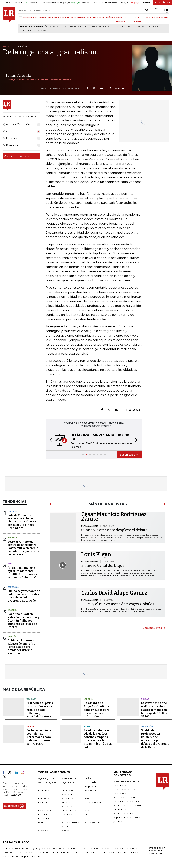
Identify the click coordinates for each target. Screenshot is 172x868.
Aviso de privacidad (124, 797)
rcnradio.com (98, 852)
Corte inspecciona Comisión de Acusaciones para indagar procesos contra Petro (39, 737)
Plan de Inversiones (139, 27)
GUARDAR (117, 88)
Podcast (43, 822)
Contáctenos (121, 793)
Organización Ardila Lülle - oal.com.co (157, 851)
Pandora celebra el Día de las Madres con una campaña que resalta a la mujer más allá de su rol (98, 739)
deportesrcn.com (31, 856)
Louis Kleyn (96, 554)
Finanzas (43, 802)
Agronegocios (46, 778)
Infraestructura (101, 27)
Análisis (89, 778)
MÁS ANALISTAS (152, 628)
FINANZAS (29, 17)
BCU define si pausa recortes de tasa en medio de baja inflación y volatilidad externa (40, 710)
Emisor (157, 27)
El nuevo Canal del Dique (103, 566)
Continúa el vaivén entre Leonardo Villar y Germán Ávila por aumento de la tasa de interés (24, 621)
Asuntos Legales (47, 782)
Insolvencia (76, 27)
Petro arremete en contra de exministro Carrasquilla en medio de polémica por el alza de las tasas (24, 548)
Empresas (44, 798)
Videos (65, 831)
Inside (88, 810)
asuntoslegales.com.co (15, 848)
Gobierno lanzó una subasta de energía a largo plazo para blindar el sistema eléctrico (21, 647)
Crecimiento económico (33, 31)
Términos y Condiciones (126, 801)
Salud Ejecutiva (93, 822)
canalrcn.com (80, 852)
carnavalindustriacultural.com (53, 852)
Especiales (67, 798)
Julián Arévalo (18, 76)
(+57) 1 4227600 (12, 795)
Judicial (31, 726)
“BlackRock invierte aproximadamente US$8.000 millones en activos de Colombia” (22, 573)
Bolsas (145, 699)
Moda (87, 726)
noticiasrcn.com (118, 852)
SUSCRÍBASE (163, 3)
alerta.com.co (10, 856)
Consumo (44, 790)
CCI (87, 27)
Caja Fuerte (68, 782)
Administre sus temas (17, 156)
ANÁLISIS (110, 17)
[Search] (147, 10)
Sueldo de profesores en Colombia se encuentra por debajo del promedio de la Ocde (24, 596)
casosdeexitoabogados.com (18, 852)
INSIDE (165, 17)
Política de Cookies (124, 813)
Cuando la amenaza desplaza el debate (114, 530)
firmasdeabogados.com (97, 848)
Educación (13, 587)
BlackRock (119, 27)
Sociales (43, 831)
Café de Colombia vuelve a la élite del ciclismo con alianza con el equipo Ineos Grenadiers (22, 522)
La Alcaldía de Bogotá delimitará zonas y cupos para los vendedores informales (97, 710)
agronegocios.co (40, 848)
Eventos (89, 798)
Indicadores (45, 810)
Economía (90, 790)
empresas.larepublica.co (67, 848)
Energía (12, 636)
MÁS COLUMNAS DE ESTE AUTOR (60, 88)
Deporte (12, 511)
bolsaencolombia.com (126, 848)
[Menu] (21, 17)
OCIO (63, 17)
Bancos (12, 564)
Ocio (87, 814)
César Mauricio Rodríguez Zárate (114, 517)
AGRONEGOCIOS (96, 17)
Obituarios (67, 814)
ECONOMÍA (41, 17)
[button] (50, 440)
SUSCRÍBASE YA (129, 455)
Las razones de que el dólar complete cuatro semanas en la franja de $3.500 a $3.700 (154, 710)
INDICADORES (153, 17)
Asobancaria (59, 27)
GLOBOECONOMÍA (76, 17)
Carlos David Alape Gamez (114, 593)
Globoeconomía (94, 802)
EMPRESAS (53, 17)
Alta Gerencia (69, 778)
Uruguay (31, 699)
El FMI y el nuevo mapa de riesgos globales (118, 604)
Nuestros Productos (124, 789)
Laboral (88, 699)
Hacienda (13, 538)
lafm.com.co (137, 852)
